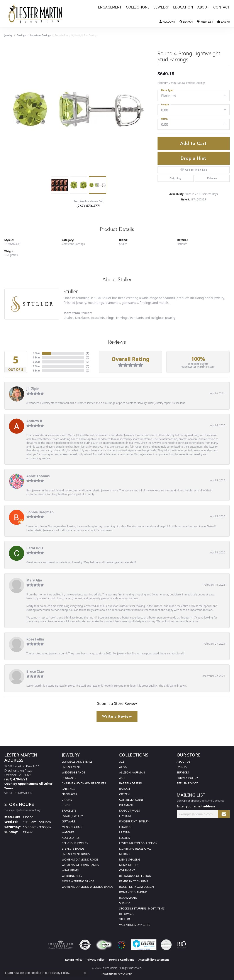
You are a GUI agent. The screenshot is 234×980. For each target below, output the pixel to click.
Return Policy (187, 783)
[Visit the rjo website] (181, 945)
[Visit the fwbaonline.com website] (104, 945)
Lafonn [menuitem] (125, 832)
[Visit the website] (121, 945)
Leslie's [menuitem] (125, 838)
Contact (221, 8)
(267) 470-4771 (89, 206)
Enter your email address (196, 806)
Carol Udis (35, 548)
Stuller (123, 244)
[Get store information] (18, 793)
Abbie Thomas (38, 476)
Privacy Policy (187, 778)
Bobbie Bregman (40, 512)
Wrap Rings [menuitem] (70, 870)
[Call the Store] (16, 779)
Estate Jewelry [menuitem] (72, 816)
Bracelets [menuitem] (69, 810)
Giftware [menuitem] (69, 821)
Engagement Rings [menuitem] (76, 854)
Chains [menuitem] (67, 800)
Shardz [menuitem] (125, 903)
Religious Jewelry (163, 318)
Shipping (175, 178)
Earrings (21, 35)
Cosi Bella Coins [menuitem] (131, 800)
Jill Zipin (33, 389)
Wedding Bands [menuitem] (74, 772)
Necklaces (82, 318)
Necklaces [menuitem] (70, 794)
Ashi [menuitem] (122, 778)
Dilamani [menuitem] (126, 805)
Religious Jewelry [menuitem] (75, 843)
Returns (212, 178)
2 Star (36, 366)
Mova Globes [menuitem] (129, 865)
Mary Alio (34, 580)
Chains (68, 318)
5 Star (36, 353)
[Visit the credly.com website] (166, 945)
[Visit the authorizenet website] (85, 945)
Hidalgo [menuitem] (125, 827)
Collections (138, 8)
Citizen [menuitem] (124, 794)
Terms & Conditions (122, 960)
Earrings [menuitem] (69, 789)
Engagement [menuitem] (71, 767)
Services (183, 772)
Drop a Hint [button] (193, 158)
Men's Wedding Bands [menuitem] (78, 881)
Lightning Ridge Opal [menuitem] (135, 849)
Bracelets (98, 318)
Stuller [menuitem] (125, 919)
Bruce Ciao (35, 671)
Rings (110, 318)
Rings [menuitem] (66, 805)
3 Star (36, 362)
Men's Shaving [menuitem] (130, 859)
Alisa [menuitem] (123, 767)
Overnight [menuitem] (127, 870)
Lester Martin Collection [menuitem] (138, 843)
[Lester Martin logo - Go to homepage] (36, 14)
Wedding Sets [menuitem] (72, 876)
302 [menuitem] (122, 761)
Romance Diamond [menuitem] (133, 892)
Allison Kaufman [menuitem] (132, 772)
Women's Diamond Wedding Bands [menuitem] (88, 887)
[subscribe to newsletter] (224, 814)
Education (183, 8)
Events (182, 767)
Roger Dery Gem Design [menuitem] (136, 887)
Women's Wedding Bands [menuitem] (80, 865)
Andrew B (34, 421)
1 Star (36, 371)
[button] (167, 22)
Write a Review (117, 716)
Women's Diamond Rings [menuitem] (80, 859)
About (203, 8)
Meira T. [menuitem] (125, 854)
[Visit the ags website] (60, 945)
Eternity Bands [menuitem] (73, 849)
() (87, 353)
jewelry (8, 35)
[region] (79, 109)
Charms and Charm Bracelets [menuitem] (84, 783)
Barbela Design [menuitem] (131, 783)
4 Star (36, 357)
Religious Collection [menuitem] (135, 876)
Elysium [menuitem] (125, 816)
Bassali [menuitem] (125, 789)
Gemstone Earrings (40, 35)
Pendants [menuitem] (69, 778)
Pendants (137, 318)
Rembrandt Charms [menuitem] (134, 881)
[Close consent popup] (85, 973)
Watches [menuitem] (68, 832)
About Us (184, 761)
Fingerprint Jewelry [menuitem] (134, 821)
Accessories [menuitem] (71, 838)
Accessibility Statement (154, 960)
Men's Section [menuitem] (72, 827)
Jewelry (161, 8)
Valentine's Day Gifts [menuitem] (135, 925)
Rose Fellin (35, 639)
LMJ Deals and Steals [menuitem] (77, 761)
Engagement (110, 8)
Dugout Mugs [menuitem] (130, 810)
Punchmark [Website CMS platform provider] (125, 974)
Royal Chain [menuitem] (128, 898)
